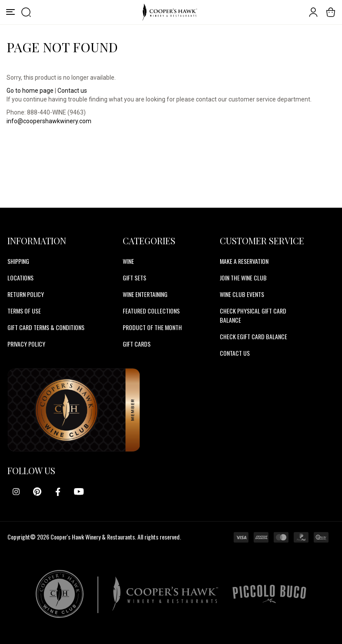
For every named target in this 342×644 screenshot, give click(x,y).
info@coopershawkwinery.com (49, 121)
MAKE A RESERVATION (244, 261)
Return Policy (26, 294)
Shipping (18, 261)
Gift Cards (137, 344)
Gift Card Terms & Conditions (46, 327)
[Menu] (10, 12)
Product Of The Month (152, 327)
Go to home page (30, 91)
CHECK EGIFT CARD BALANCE (253, 336)
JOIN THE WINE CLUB (243, 278)
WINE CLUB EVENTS (242, 294)
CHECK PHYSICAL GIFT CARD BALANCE (253, 315)
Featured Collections (151, 311)
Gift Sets (134, 278)
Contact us (72, 91)
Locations (20, 278)
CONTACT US (235, 353)
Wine (128, 261)
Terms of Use (24, 311)
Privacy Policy (26, 344)
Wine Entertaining (145, 294)
